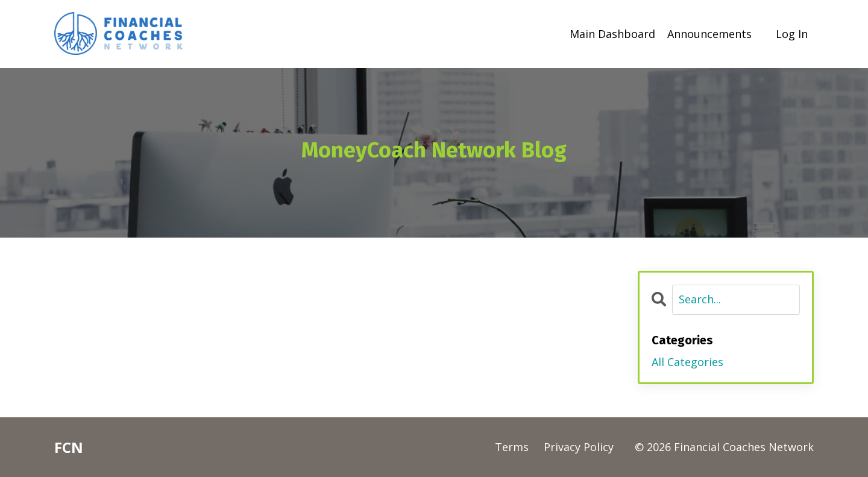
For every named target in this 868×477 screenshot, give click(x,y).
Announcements (709, 34)
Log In (792, 34)
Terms (512, 447)
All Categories (687, 362)
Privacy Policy (579, 447)
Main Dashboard (612, 34)
